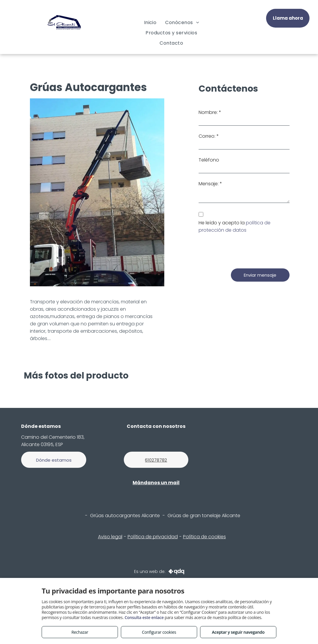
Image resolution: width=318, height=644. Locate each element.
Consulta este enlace (144, 617)
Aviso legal (110, 537)
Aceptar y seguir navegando (238, 632)
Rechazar (80, 632)
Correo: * (209, 136)
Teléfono (209, 160)
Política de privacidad (153, 537)
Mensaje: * (210, 184)
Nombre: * (210, 112)
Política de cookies (204, 537)
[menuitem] (150, 22)
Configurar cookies (159, 632)
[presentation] (243, 251)
